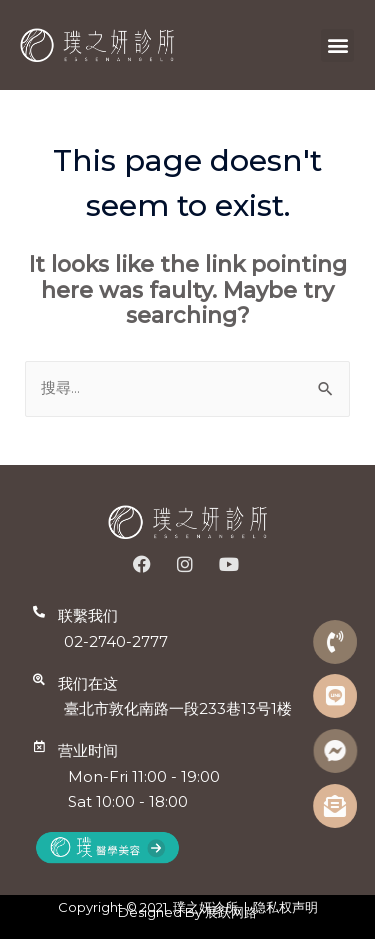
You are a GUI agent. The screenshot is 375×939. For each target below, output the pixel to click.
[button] (337, 45)
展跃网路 (231, 912)
